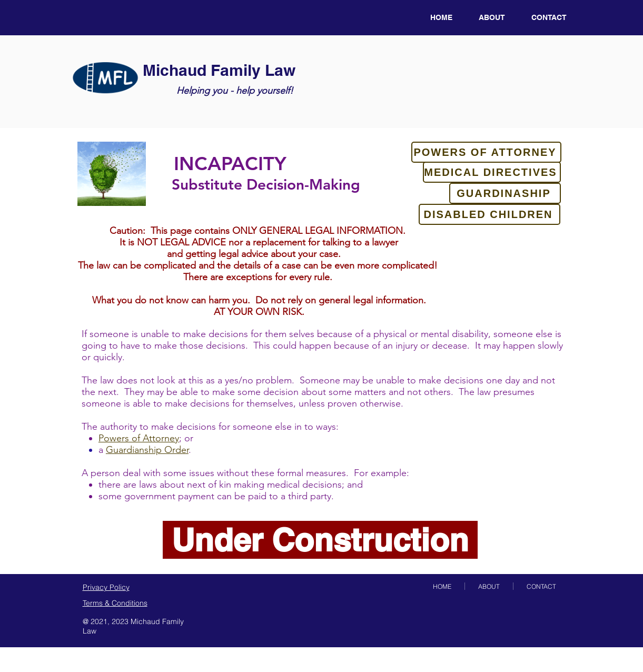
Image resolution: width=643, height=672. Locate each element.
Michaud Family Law (219, 70)
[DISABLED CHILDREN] (489, 214)
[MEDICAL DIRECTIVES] (492, 172)
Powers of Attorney (139, 438)
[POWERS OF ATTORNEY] (486, 152)
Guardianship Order (147, 450)
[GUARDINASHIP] (505, 193)
